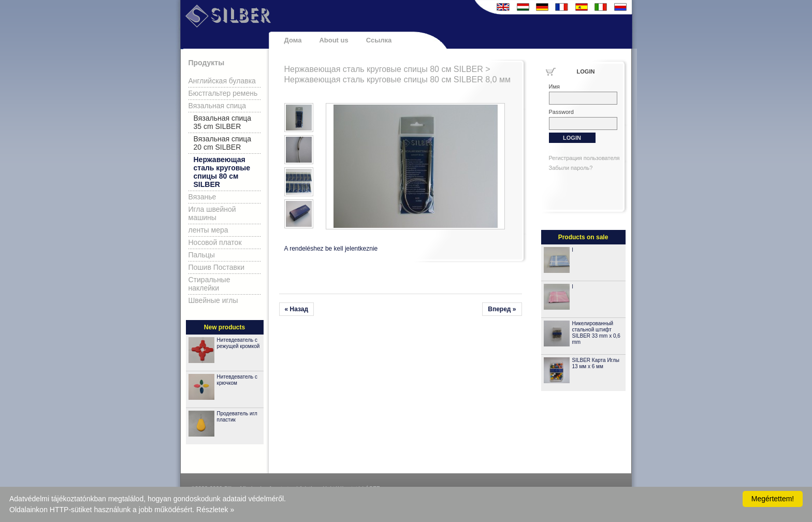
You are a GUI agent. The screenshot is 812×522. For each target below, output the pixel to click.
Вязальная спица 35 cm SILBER (223, 122)
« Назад (297, 309)
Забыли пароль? (571, 168)
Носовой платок (215, 242)
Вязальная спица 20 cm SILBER (223, 143)
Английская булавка (222, 81)
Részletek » (215, 510)
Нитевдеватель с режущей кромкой (238, 343)
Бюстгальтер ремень (223, 93)
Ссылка (379, 40)
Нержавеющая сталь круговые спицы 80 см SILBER (222, 172)
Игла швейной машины (212, 213)
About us (334, 40)
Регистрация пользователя (584, 158)
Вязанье (202, 197)
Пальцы (202, 255)
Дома (293, 40)
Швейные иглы (213, 300)
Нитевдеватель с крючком (237, 380)
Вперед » (502, 309)
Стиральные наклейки (209, 284)
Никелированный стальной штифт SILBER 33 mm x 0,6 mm (596, 333)
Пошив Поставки (217, 267)
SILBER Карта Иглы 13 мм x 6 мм (596, 363)
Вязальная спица (218, 106)
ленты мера (208, 230)
